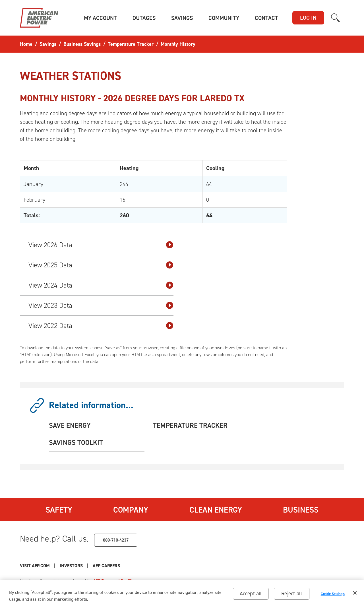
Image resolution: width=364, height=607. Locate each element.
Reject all (292, 595)
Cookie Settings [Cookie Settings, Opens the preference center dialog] (333, 595)
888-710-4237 (116, 540)
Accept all (251, 595)
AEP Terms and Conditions (116, 581)
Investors (71, 566)
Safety (59, 510)
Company (131, 510)
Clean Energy (216, 510)
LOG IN (308, 18)
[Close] (355, 595)
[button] (100, 18)
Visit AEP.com (35, 566)
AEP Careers (106, 566)
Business (301, 510)
